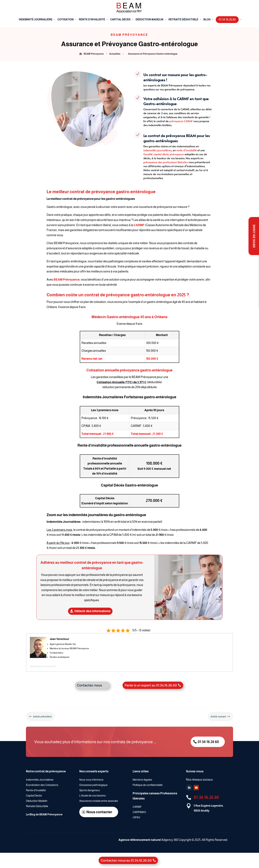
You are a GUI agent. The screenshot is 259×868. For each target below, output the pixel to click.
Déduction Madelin (37, 801)
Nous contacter (99, 812)
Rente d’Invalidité (92, 19)
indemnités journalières (157, 150)
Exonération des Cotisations (42, 785)
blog (207, 19)
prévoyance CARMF (181, 121)
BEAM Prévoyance (67, 280)
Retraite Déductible (37, 806)
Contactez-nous (89, 685)
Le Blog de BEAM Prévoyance (44, 814)
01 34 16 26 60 (208, 742)
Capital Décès (34, 796)
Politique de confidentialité (148, 785)
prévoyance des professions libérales (166, 162)
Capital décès (120, 19)
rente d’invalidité (187, 150)
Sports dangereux (90, 790)
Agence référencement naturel (140, 840)
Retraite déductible (183, 19)
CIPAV (136, 817)
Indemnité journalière (36, 19)
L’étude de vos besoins (92, 796)
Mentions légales (142, 780)
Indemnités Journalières (40, 780)
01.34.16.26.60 (206, 797)
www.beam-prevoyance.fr (43, 666)
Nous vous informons (91, 780)
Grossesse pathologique (93, 785)
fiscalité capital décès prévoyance (164, 154)
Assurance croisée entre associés (99, 801)
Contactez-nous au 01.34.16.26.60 (126, 860)
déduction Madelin (149, 19)
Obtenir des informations (92, 611)
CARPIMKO (139, 812)
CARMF (139, 225)
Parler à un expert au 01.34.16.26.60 (151, 685)
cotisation (66, 19)
